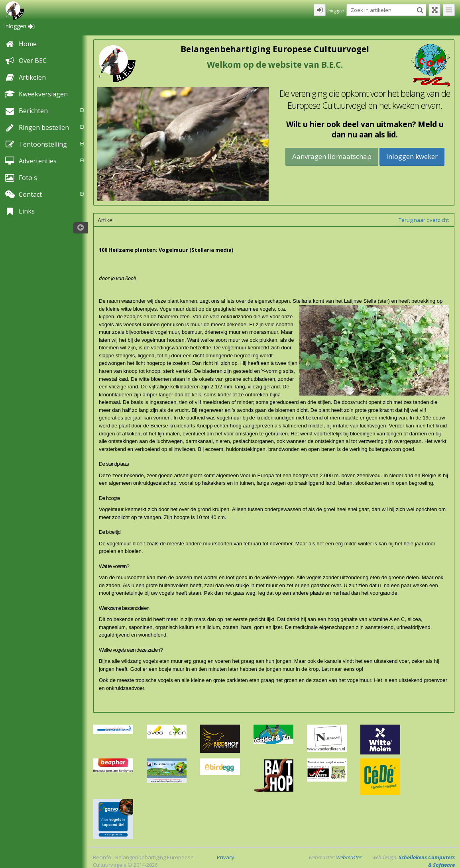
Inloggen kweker (412, 156)
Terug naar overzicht (424, 220)
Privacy (226, 857)
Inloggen (19, 26)
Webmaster (349, 857)
